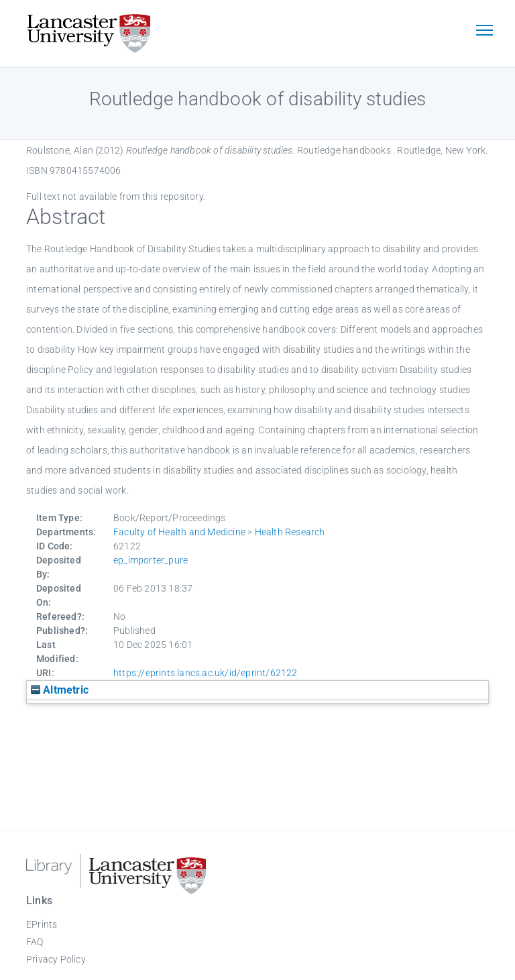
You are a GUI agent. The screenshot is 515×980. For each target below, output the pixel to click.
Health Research (290, 532)
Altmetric (60, 690)
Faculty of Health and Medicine (179, 532)
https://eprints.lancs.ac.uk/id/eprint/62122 (206, 673)
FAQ (35, 942)
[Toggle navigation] (484, 32)
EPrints (42, 924)
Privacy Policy (56, 959)
